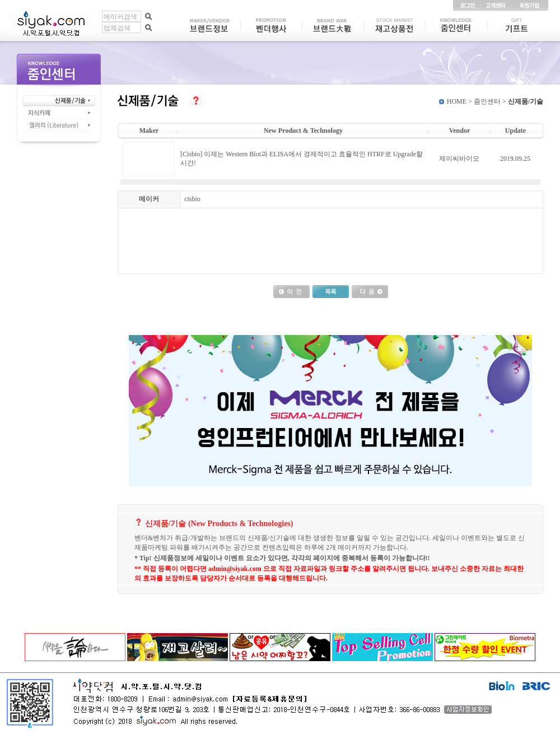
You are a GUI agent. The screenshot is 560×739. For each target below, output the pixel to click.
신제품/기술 (526, 101)
